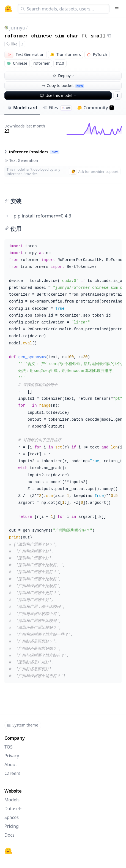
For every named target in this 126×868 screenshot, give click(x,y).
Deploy (64, 76)
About (11, 764)
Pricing (12, 826)
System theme (23, 725)
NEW (54, 152)
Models (12, 800)
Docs (9, 835)
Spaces (12, 817)
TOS (9, 747)
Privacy (12, 756)
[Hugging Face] (8, 851)
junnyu (17, 28)
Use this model (59, 95)
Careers (12, 773)
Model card (22, 108)
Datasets (13, 809)
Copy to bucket (63, 85)
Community (96, 108)
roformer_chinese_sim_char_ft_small (55, 36)
